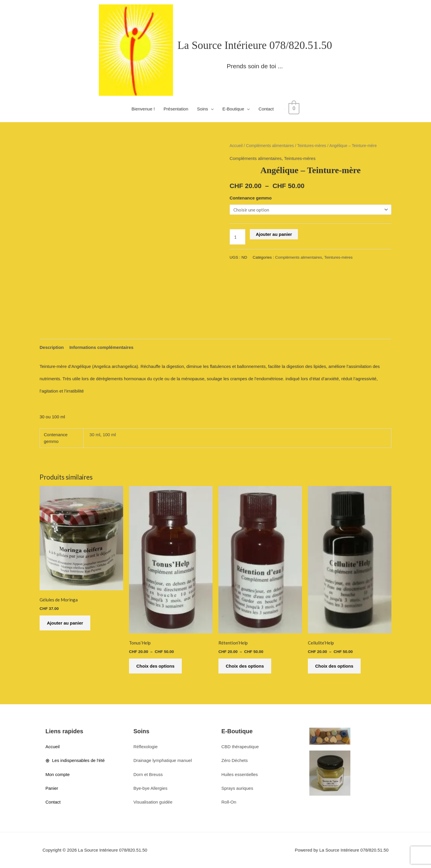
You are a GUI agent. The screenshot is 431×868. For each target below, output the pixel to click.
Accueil (236, 146)
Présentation (177, 109)
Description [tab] (52, 347)
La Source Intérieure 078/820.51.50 (255, 45)
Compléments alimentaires (270, 146)
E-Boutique (235, 109)
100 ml (109, 435)
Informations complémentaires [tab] (101, 347)
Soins (204, 109)
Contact (268, 109)
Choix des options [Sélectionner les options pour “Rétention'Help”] (245, 666)
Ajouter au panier (274, 234)
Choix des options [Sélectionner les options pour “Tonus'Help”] (155, 666)
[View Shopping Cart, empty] (294, 109)
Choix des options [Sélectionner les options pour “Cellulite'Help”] (334, 666)
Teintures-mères (312, 146)
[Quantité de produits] (237, 237)
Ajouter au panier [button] (65, 623)
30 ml (95, 435)
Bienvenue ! (145, 109)
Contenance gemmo (251, 198)
